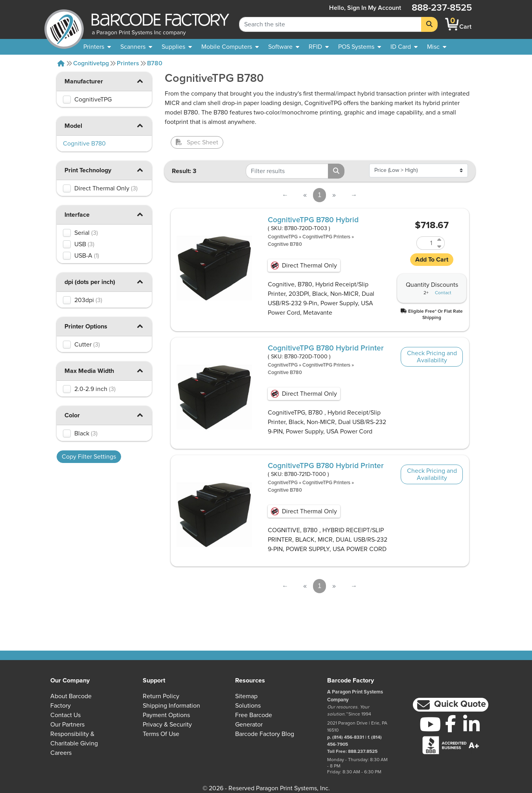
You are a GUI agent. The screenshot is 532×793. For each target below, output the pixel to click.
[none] (437, 47)
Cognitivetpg (91, 63)
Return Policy (161, 696)
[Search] (429, 24)
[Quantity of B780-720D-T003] (426, 243)
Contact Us (65, 715)
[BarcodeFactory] (64, 24)
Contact (443, 293)
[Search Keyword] (330, 24)
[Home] (61, 63)
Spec (197, 142)
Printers (128, 63)
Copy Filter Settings (89, 457)
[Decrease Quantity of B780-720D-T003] (440, 246)
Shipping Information (171, 706)
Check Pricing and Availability (432, 357)
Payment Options (166, 715)
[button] (140, 81)
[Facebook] (451, 723)
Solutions (248, 706)
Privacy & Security (167, 725)
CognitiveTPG (283, 237)
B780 (155, 63)
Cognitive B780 (285, 244)
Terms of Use (161, 734)
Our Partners (67, 725)
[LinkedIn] (472, 724)
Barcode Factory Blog (265, 734)
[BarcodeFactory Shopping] (452, 24)
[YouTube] (430, 724)
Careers (61, 753)
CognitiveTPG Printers (326, 237)
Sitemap (246, 696)
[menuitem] (97, 47)
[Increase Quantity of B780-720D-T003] (440, 240)
